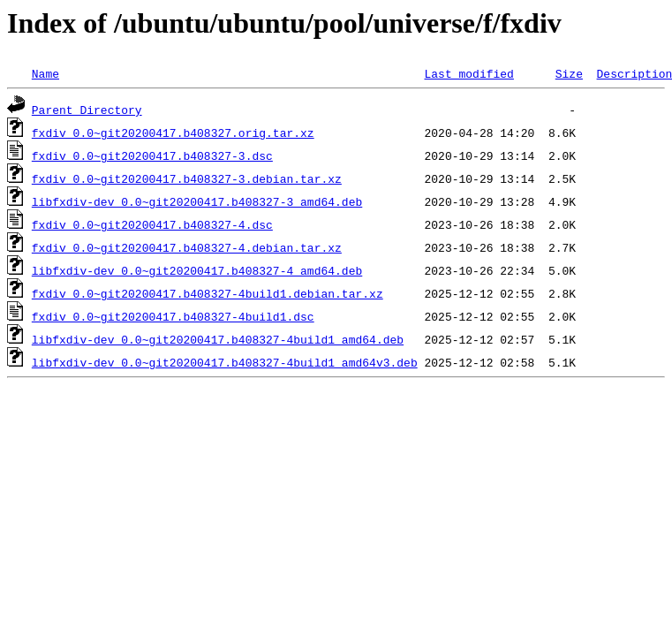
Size (569, 73)
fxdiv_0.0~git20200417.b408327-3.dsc (152, 155)
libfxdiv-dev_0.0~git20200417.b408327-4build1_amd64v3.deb (225, 362)
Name (45, 73)
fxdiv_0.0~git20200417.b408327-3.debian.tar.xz (187, 178)
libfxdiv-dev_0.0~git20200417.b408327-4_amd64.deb (197, 270)
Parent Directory (87, 110)
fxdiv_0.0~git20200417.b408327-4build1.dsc (173, 316)
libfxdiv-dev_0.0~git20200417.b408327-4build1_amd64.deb (218, 339)
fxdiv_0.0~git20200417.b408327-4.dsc (152, 224)
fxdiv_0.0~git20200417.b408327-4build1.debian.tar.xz (208, 293)
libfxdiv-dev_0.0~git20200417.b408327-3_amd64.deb (197, 201)
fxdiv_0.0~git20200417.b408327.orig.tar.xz (173, 132)
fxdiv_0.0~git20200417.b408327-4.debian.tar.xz (187, 247)
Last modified (468, 73)
